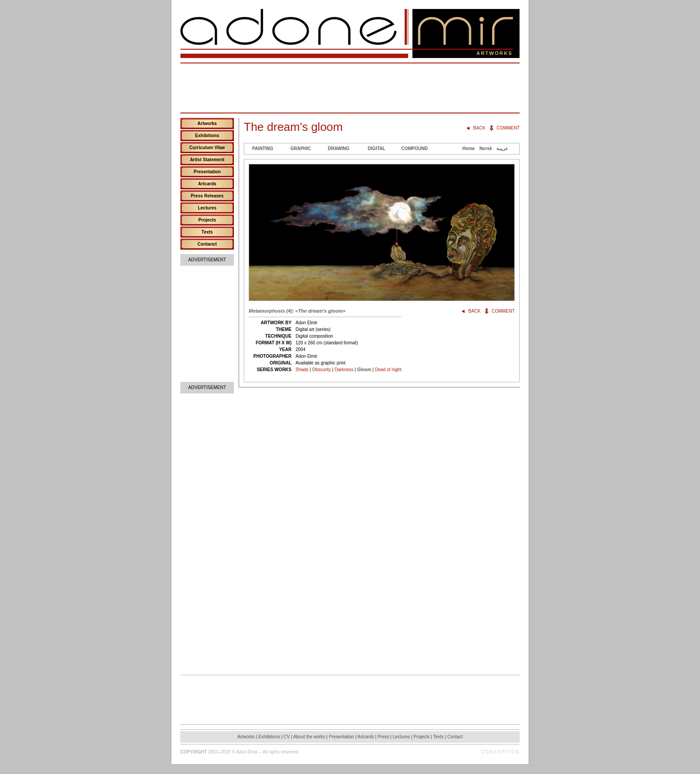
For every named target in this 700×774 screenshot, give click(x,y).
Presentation (207, 172)
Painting (263, 149)
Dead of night (388, 370)
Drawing (338, 149)
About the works (309, 737)
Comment (508, 128)
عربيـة (502, 149)
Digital (377, 149)
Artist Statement (207, 160)
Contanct (207, 244)
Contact (455, 737)
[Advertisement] (350, 88)
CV (287, 737)
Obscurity (321, 370)
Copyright (194, 752)
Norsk (486, 149)
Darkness (344, 370)
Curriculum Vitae (207, 148)
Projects (207, 220)
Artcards (207, 184)
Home (469, 149)
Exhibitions (207, 136)
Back (479, 128)
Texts (207, 232)
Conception (500, 752)
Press (383, 737)
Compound (415, 149)
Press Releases (207, 196)
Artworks (207, 123)
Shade (302, 370)
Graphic (300, 149)
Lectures (207, 208)
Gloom (364, 370)
